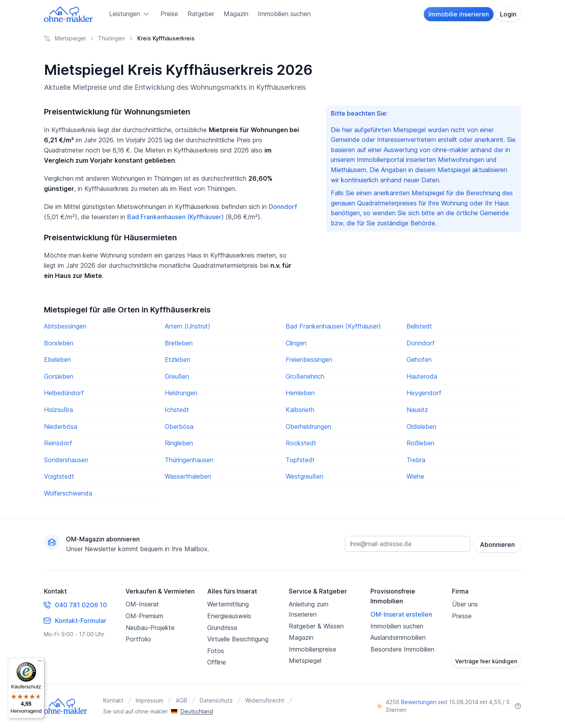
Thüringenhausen (189, 460)
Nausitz (417, 410)
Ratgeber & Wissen (316, 626)
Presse (462, 616)
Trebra (416, 460)
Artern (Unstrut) (188, 326)
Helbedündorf (64, 393)
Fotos (216, 651)
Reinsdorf (58, 443)
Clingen (296, 343)
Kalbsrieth (300, 410)
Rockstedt (301, 443)
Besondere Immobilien (402, 649)
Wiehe (415, 476)
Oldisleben (421, 427)
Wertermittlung (228, 604)
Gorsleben (59, 376)
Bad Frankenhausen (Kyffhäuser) (175, 217)
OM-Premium (144, 616)
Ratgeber (201, 14)
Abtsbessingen (65, 326)
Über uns (465, 604)
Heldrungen (181, 393)
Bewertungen (419, 702)
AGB (181, 700)
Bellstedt (419, 326)
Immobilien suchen (284, 14)
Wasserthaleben (188, 476)
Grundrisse (222, 628)
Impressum (149, 700)
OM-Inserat (142, 604)
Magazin (236, 14)
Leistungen (130, 14)
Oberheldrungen (308, 427)
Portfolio (138, 639)
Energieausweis (229, 616)
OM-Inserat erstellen (401, 614)
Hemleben (300, 393)
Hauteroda (422, 376)
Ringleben (179, 443)
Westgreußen (304, 476)
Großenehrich (305, 376)
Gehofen (419, 359)
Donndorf (283, 207)
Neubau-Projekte (150, 628)
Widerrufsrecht (265, 700)
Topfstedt (300, 460)
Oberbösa (179, 427)
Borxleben (59, 343)
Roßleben (420, 443)
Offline (217, 662)
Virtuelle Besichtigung (238, 639)
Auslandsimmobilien (398, 637)
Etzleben (178, 359)
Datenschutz (216, 700)
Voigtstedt (59, 476)
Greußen (177, 376)
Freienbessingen (309, 359)
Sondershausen (66, 460)
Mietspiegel (305, 661)
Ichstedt (177, 410)
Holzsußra (58, 410)
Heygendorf (424, 393)
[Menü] (40, 663)
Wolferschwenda (68, 493)
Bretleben (179, 343)
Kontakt (113, 700)
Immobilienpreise (313, 649)
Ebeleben (57, 359)
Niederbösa (61, 427)
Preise (169, 14)
